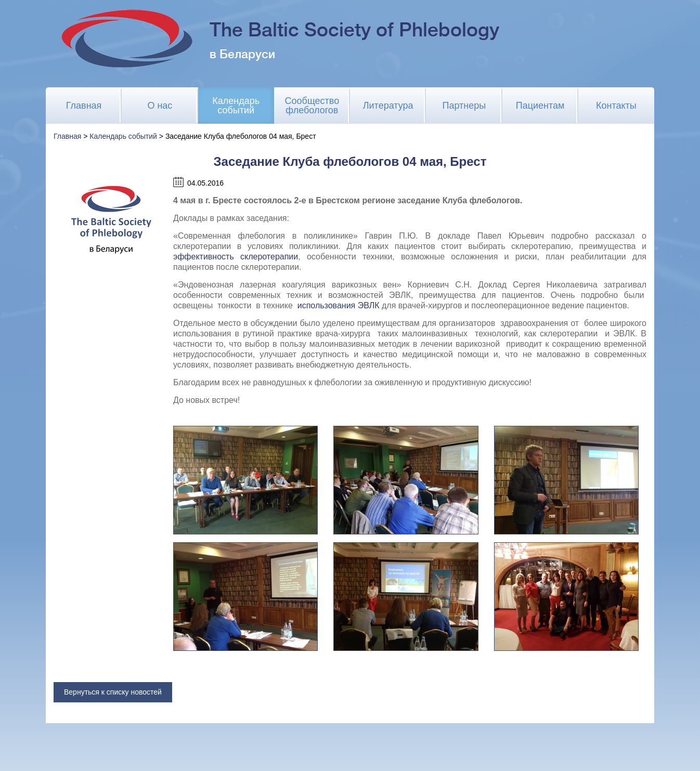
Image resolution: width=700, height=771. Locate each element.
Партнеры (464, 106)
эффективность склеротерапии (236, 257)
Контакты (616, 106)
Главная (84, 106)
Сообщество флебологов (312, 106)
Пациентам (540, 106)
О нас (160, 106)
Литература (388, 106)
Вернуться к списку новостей (113, 692)
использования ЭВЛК (339, 305)
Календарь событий (236, 106)
